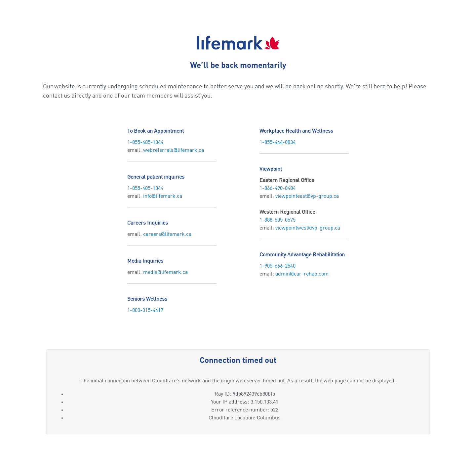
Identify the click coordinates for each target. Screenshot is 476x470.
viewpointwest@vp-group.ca (308, 228)
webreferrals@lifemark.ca (174, 150)
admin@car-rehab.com (302, 274)
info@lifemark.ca (163, 196)
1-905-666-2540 (278, 266)
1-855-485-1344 (145, 143)
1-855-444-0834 (278, 143)
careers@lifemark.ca (167, 235)
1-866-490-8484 (278, 189)
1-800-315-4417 (145, 311)
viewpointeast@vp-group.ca (307, 196)
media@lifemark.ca (165, 273)
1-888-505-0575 (278, 220)
